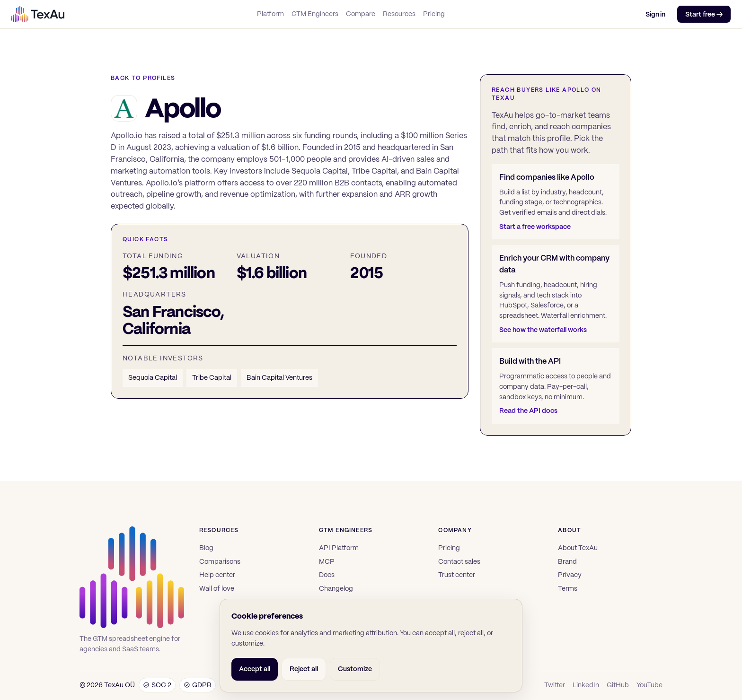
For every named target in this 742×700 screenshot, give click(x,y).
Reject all (304, 669)
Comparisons (220, 561)
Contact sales (459, 561)
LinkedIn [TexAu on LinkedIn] (586, 685)
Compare (361, 14)
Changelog (336, 588)
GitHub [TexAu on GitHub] (618, 685)
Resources (399, 14)
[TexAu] (38, 14)
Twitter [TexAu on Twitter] (555, 685)
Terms (568, 588)
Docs (327, 575)
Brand (567, 561)
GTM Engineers (315, 14)
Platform (270, 14)
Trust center (457, 575)
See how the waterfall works (543, 330)
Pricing (434, 14)
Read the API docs (528, 411)
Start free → (704, 14)
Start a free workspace (535, 227)
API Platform (339, 548)
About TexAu (578, 548)
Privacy (570, 575)
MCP (327, 561)
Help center (217, 575)
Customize (355, 669)
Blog (206, 548)
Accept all (255, 669)
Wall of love (217, 588)
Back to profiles (143, 78)
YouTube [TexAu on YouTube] (649, 685)
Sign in (655, 14)
